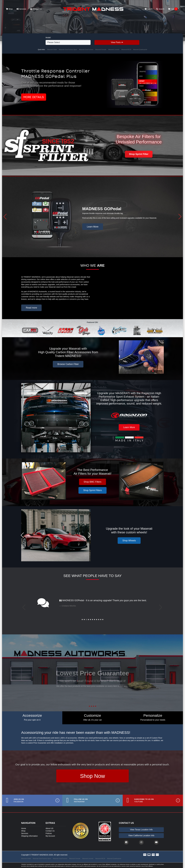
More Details (34, 97)
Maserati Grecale (101, 49)
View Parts (117, 42)
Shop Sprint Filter (139, 154)
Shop (9, 9)
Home (24, 828)
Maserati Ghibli (52, 49)
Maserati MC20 (126, 49)
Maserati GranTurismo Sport (68, 49)
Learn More (93, 227)
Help (149, 9)
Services (21, 9)
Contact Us (36, 9)
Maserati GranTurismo (86, 49)
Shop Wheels (129, 541)
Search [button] (160, 9)
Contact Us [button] (92, 690)
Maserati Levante (114, 49)
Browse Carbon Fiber (68, 364)
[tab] (32, 718)
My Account (50, 836)
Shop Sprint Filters (93, 490)
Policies (49, 833)
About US (49, 828)
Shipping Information (29, 836)
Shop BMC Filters (92, 482)
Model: (48, 38)
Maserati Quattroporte (140, 49)
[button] (5, 217)
